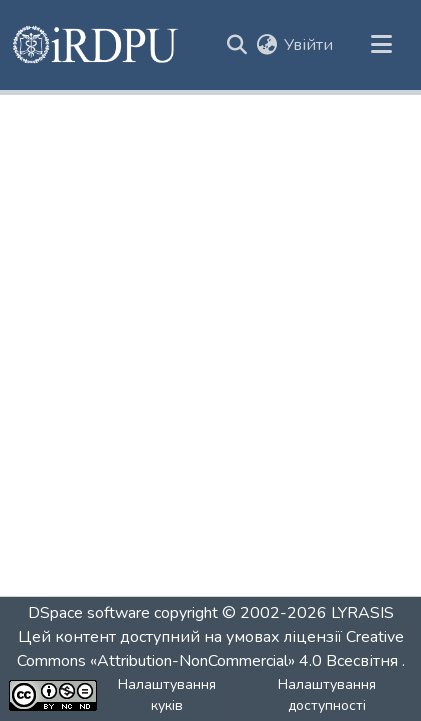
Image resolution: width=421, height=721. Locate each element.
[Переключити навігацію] (381, 45)
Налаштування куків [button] (167, 695)
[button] (96, 45)
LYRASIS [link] (362, 613)
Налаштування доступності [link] (327, 695)
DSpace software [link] (89, 613)
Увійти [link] (308, 45)
